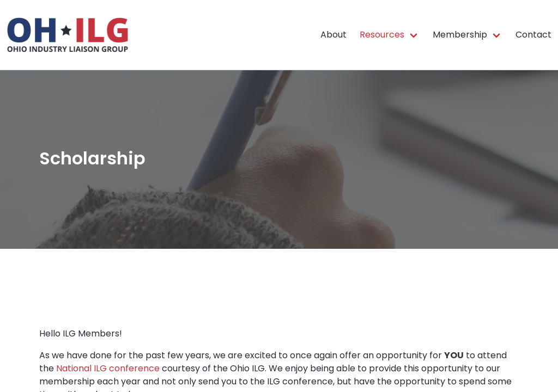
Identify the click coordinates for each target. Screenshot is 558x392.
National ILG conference (108, 368)
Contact (533, 35)
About (333, 35)
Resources (382, 35)
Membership (460, 35)
